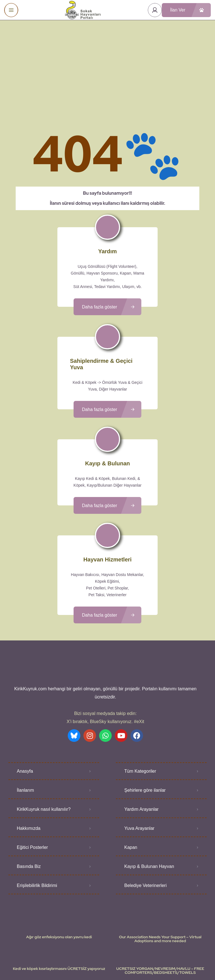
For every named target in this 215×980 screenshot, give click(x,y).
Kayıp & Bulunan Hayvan (149, 818)
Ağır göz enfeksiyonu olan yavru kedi (59, 889)
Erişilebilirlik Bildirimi (37, 837)
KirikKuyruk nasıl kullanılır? (44, 761)
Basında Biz (29, 818)
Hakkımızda (29, 780)
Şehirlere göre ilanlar (145, 742)
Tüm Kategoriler (140, 723)
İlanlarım (25, 742)
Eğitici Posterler (32, 799)
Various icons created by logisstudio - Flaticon (107, 966)
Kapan (131, 799)
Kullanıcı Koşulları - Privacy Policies (92, 959)
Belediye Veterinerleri (145, 837)
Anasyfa (25, 723)
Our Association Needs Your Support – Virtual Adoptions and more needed (160, 891)
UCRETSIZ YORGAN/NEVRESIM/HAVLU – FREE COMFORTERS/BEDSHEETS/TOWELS (160, 922)
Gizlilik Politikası (140, 959)
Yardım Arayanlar (141, 761)
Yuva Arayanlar (139, 780)
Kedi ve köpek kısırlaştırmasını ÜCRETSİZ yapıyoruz (59, 920)
